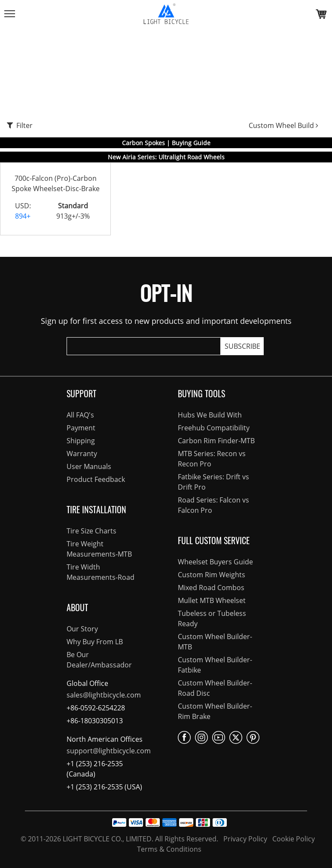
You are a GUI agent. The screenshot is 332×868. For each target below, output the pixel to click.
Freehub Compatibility (214, 428)
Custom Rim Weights (212, 575)
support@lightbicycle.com (109, 751)
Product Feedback (96, 479)
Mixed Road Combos (211, 588)
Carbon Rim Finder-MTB (216, 441)
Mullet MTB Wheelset (212, 600)
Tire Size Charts (91, 531)
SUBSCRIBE (242, 346)
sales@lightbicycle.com (104, 695)
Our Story (82, 629)
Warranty (82, 454)
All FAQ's (80, 415)
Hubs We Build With (210, 415)
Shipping (81, 441)
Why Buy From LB (95, 642)
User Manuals (89, 466)
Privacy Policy (244, 839)
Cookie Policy (293, 839)
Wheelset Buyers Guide (215, 562)
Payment (81, 428)
